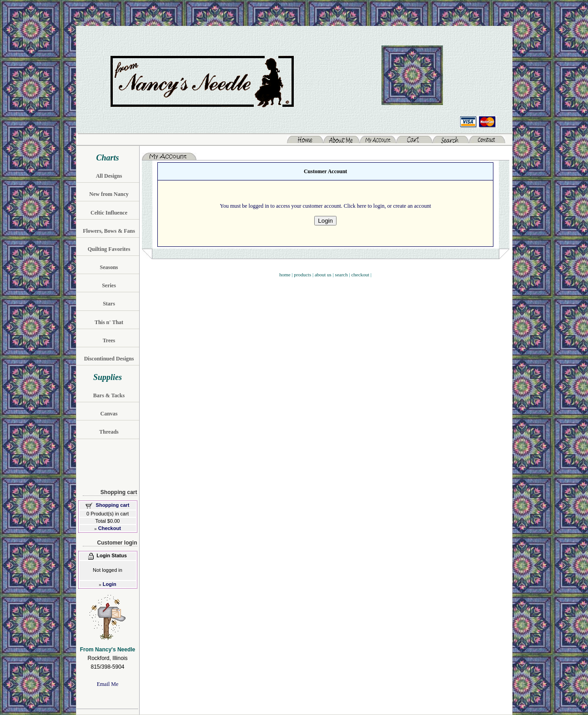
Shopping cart (113, 505)
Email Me (108, 684)
